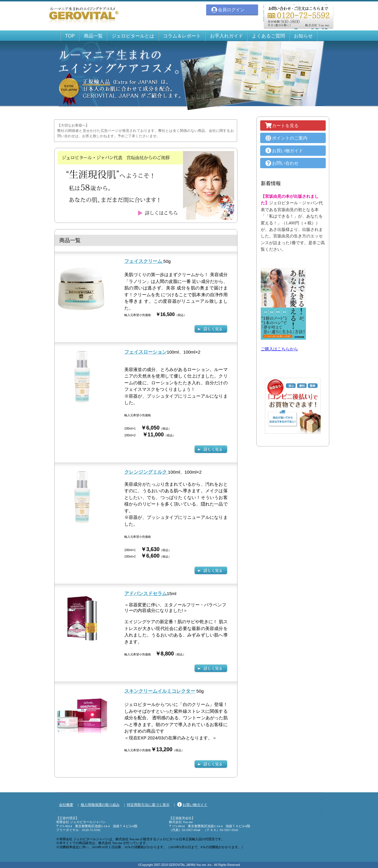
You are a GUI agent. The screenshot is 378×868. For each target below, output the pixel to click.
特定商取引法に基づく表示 (148, 805)
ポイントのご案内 (286, 138)
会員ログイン (228, 10)
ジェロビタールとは (133, 36)
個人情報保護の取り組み (100, 805)
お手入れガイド (227, 36)
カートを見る (282, 125)
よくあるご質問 (268, 36)
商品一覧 (93, 36)
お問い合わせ (282, 163)
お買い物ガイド (284, 151)
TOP (70, 36)
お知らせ (303, 36)
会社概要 (66, 805)
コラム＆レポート (182, 36)
